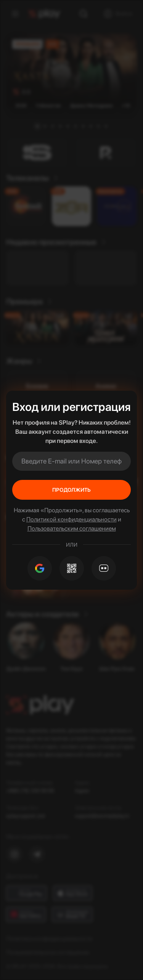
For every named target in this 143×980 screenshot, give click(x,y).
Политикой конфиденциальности (71, 519)
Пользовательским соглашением (72, 528)
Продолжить (71, 490)
